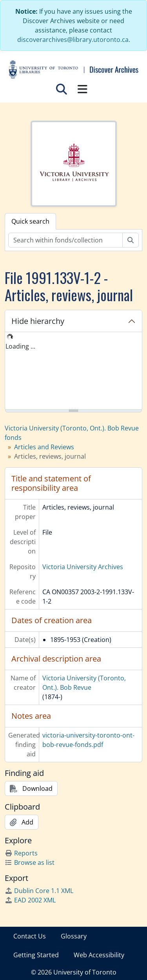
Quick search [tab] (30, 221)
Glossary (74, 936)
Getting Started (36, 955)
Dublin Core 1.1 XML (39, 891)
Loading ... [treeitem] (20, 346)
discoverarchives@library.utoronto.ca (73, 40)
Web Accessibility (99, 955)
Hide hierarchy (38, 321)
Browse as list (30, 862)
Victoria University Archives (83, 567)
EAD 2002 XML (30, 900)
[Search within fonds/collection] (65, 240)
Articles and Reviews (44, 447)
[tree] (73, 371)
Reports (21, 853)
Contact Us (30, 936)
